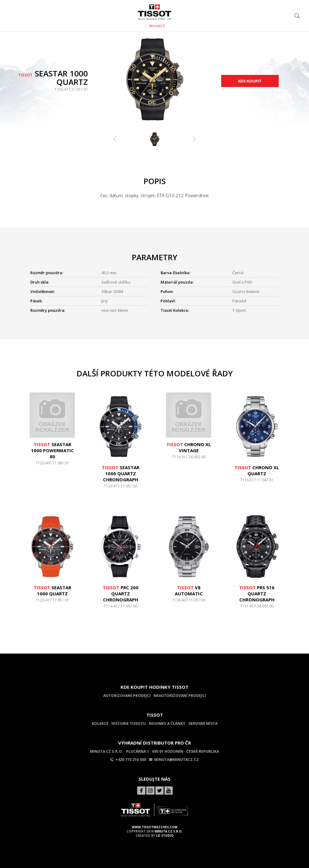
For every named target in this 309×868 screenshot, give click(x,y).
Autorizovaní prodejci (127, 696)
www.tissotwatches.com (154, 827)
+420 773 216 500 (128, 760)
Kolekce (100, 723)
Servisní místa (203, 723)
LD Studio (165, 836)
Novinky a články (167, 723)
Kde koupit (250, 81)
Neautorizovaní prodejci (180, 696)
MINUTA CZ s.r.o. (169, 831)
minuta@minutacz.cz (174, 760)
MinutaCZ (157, 26)
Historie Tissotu (129, 723)
